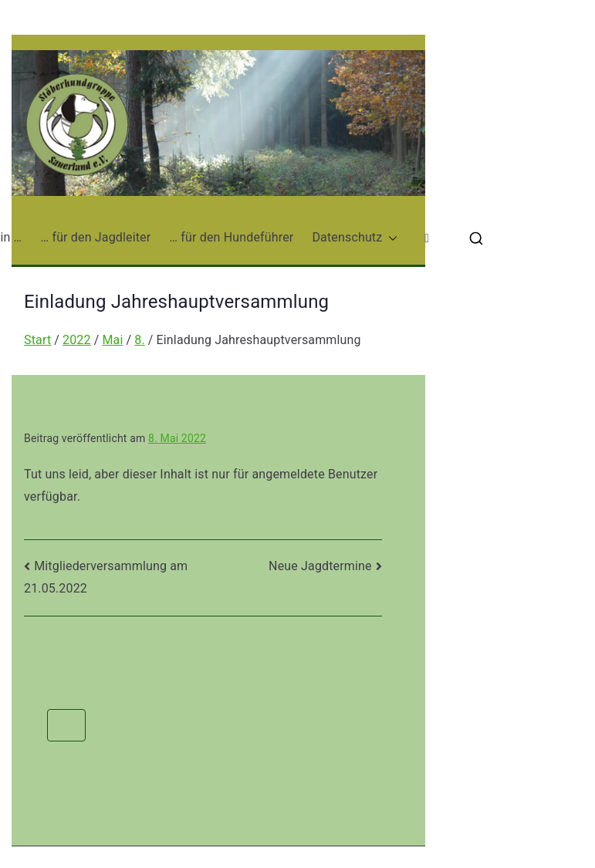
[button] (390, 238)
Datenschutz (355, 238)
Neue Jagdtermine (320, 566)
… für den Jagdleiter (95, 237)
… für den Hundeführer (231, 237)
